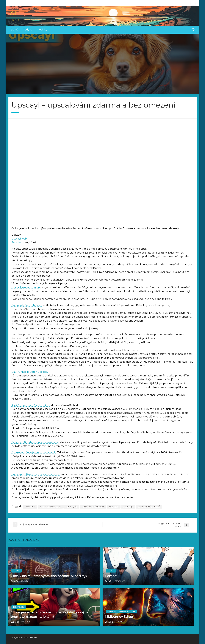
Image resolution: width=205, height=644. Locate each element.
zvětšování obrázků (149, 507)
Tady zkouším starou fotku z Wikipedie (35, 442)
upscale (114, 507)
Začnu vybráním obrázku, (27, 305)
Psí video (17, 242)
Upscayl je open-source (26, 287)
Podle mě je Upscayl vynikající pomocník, (36, 474)
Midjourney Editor (119, 617)
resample (71, 507)
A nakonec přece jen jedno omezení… (34, 452)
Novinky (42, 30)
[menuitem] (15, 30)
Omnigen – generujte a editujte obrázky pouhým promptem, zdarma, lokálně (49, 614)
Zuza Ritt (15, 581)
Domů (15, 30)
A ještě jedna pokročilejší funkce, (31, 405)
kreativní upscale (50, 507)
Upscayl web (19, 239)
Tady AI (28, 30)
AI (13, 13)
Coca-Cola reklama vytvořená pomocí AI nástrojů (49, 576)
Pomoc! (111, 576)
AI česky (30, 507)
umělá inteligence (93, 507)
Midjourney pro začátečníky (121, 611)
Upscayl (128, 507)
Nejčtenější (19, 607)
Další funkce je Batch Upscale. (30, 372)
